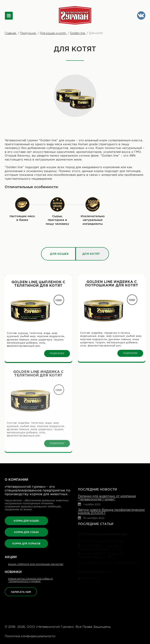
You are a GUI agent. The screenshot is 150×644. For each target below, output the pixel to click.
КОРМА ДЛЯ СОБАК (26, 515)
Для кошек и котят (53, 33)
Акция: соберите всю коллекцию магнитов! (36, 546)
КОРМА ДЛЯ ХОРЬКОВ (26, 526)
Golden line (78, 33)
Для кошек (59, 243)
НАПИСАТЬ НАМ (21, 574)
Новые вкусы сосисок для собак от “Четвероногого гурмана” (30, 562)
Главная (11, 33)
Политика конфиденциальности (30, 636)
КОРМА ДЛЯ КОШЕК (26, 503)
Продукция (28, 33)
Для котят (91, 243)
